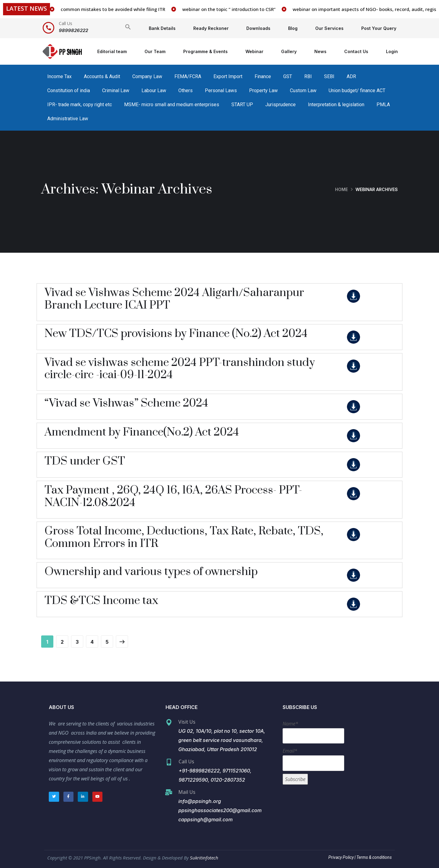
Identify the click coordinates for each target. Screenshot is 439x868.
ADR (351, 76)
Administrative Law (68, 119)
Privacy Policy (341, 857)
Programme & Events (205, 51)
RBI (308, 76)
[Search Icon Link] (128, 28)
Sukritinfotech (204, 858)
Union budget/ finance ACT (357, 90)
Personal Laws (221, 90)
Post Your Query (379, 28)
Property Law (263, 90)
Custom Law (303, 90)
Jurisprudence (280, 105)
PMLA (383, 105)
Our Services (329, 28)
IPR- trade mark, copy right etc (80, 105)
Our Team (155, 51)
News (320, 51)
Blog (293, 28)
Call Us (66, 23)
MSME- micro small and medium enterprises (172, 105)
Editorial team (112, 51)
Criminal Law (116, 90)
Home (73, 51)
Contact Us (356, 51)
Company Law (147, 76)
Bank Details (162, 28)
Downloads (258, 28)
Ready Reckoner (211, 28)
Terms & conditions (374, 857)
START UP (242, 105)
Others (186, 90)
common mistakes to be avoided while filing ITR (202, 9)
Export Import (228, 76)
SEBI (329, 76)
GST (288, 76)
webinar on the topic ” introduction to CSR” (318, 9)
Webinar (254, 51)
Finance (263, 76)
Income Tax (59, 76)
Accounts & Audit (102, 76)
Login (392, 51)
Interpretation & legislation (336, 105)
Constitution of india (69, 90)
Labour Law (154, 90)
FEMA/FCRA (188, 76)
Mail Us (187, 792)
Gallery (289, 51)
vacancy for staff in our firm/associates (89, 9)
